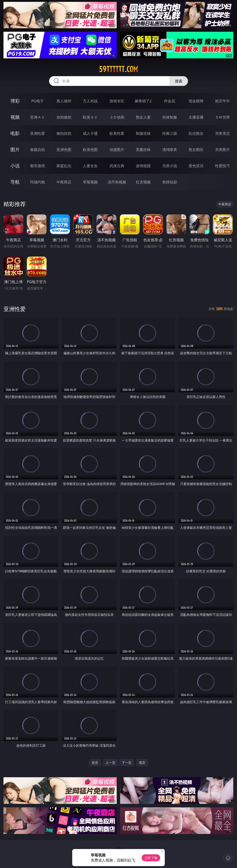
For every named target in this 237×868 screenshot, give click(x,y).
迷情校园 (143, 166)
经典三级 (170, 133)
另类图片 (222, 150)
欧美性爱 (117, 133)
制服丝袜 (143, 133)
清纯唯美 (170, 150)
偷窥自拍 (37, 150)
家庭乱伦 (64, 166)
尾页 (142, 763)
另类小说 (170, 166)
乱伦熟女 (196, 133)
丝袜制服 (170, 117)
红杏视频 (143, 182)
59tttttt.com (118, 69)
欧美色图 (90, 150)
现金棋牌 (196, 101)
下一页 (127, 763)
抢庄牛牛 (222, 101)
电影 (15, 133)
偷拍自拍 (64, 133)
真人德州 (64, 101)
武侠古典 (117, 166)
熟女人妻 (143, 117)
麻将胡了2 (143, 101)
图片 (15, 149)
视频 (15, 117)
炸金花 (170, 101)
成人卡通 (90, 133)
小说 (15, 166)
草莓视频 (90, 182)
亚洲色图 (64, 150)
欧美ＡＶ (90, 117)
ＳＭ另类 (222, 117)
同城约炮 (37, 182)
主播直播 (196, 117)
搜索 (179, 81)
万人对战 (90, 101)
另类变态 (222, 133)
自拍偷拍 (64, 117)
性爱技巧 (222, 166)
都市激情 (37, 166)
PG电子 (37, 101)
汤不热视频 (117, 182)
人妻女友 (90, 166)
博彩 (15, 101)
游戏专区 (117, 101)
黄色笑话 (196, 166)
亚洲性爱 (37, 133)
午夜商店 (64, 182)
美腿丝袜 (143, 150)
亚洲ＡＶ (37, 117)
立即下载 (151, 858)
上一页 (110, 763)
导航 (15, 182)
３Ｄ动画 (117, 117)
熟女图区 (196, 150)
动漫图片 (117, 150)
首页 (95, 763)
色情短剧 (170, 182)
